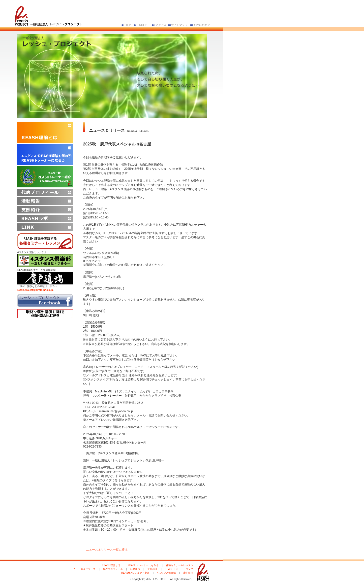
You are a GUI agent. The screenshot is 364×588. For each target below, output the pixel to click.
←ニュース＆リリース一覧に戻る (105, 550)
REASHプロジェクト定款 (135, 573)
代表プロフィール (113, 569)
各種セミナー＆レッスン (180, 565)
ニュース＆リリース (84, 569)
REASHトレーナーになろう (143, 565)
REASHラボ (172, 569)
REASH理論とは (111, 565)
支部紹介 (152, 569)
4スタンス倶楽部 (166, 573)
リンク (189, 569)
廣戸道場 (188, 573)
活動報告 (135, 569)
